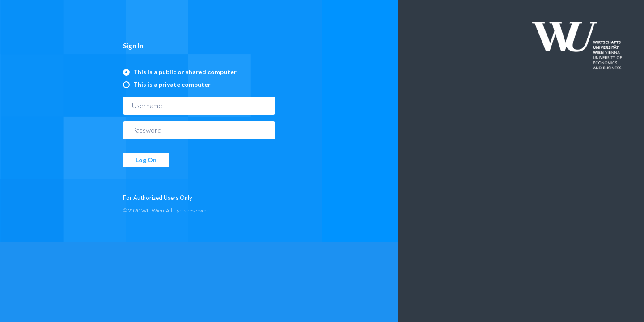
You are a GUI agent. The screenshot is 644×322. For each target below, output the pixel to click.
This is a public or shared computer (185, 72)
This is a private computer (172, 84)
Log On (146, 160)
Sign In (133, 46)
